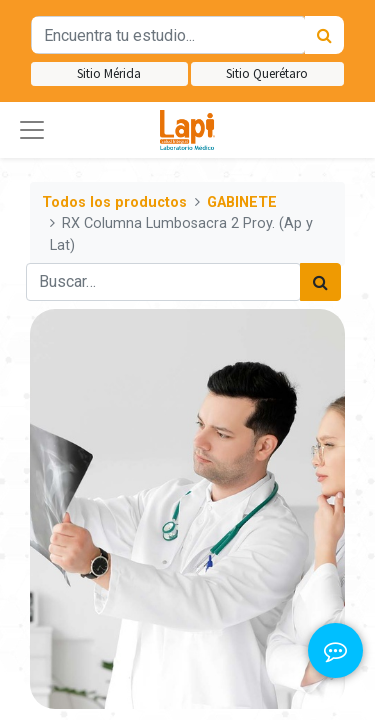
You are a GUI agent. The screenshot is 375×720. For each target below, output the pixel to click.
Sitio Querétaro (267, 73)
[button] (32, 130)
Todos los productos (114, 202)
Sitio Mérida (109, 73)
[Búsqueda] (324, 35)
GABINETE (242, 202)
